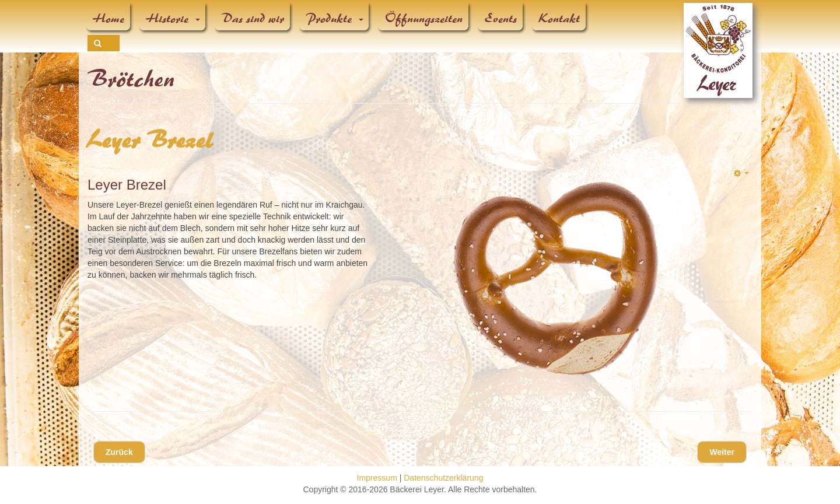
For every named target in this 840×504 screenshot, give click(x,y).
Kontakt (560, 19)
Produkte (335, 19)
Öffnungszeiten (424, 19)
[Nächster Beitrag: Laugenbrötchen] (722, 452)
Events (501, 19)
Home (109, 19)
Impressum (377, 478)
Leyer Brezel (151, 141)
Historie (173, 19)
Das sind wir (253, 19)
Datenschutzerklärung (443, 478)
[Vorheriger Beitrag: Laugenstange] (119, 452)
